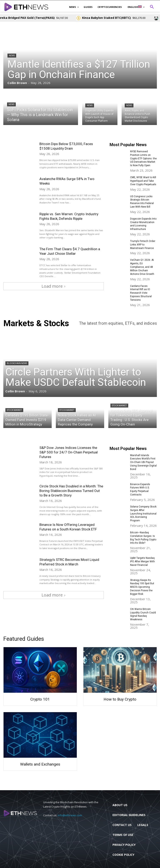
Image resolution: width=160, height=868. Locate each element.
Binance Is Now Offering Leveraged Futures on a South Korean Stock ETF (69, 527)
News (12, 56)
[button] (152, 7)
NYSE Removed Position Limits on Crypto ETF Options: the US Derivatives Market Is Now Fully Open (143, 158)
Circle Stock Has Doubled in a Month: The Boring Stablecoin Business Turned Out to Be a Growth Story (71, 491)
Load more (54, 286)
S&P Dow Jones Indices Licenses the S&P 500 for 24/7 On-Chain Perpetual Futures (69, 452)
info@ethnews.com (70, 815)
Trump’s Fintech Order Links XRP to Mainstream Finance (143, 245)
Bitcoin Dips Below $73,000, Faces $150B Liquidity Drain (66, 146)
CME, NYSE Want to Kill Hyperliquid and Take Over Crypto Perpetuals (143, 181)
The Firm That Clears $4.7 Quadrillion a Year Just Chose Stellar (70, 251)
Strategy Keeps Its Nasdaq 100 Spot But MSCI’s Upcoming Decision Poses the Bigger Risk (142, 587)
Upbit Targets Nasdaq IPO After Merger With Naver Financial (142, 561)
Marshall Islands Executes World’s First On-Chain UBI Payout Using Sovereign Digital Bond (143, 462)
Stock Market (14, 410)
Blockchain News (17, 363)
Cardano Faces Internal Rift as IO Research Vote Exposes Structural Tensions (141, 293)
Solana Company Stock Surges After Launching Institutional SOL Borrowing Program (143, 513)
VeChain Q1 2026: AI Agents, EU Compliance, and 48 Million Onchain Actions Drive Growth (142, 267)
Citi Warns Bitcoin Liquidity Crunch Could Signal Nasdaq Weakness (143, 614)
